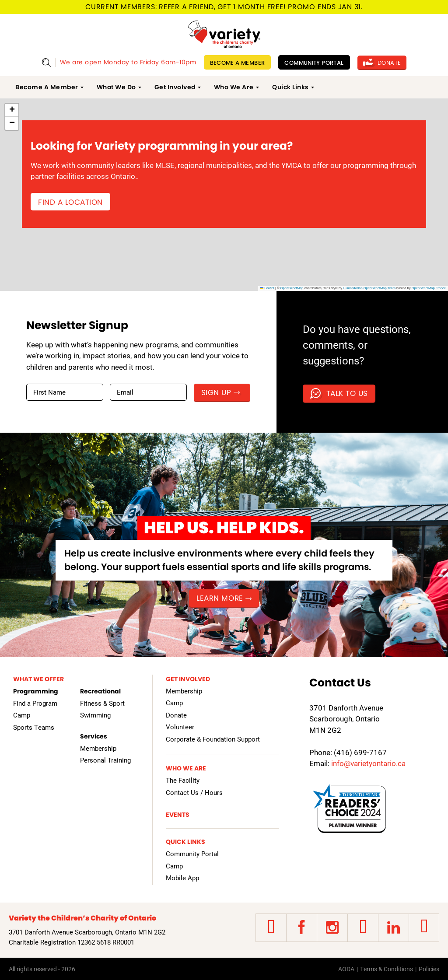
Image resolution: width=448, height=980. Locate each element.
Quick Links (290, 87)
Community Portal (314, 63)
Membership (98, 748)
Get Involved (175, 87)
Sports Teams (34, 727)
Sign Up (220, 392)
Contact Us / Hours (194, 792)
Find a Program (35, 703)
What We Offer (38, 679)
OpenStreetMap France (429, 288)
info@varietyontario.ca (368, 763)
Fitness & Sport (102, 703)
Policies (429, 969)
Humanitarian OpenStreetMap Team (369, 288)
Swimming (95, 715)
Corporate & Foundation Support (213, 739)
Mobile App (182, 878)
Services (94, 736)
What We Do (116, 87)
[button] (12, 110)
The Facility (183, 780)
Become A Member (238, 63)
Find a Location (70, 202)
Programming (36, 691)
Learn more (224, 598)
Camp (22, 715)
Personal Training (105, 760)
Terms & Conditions (387, 969)
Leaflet (267, 288)
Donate (382, 63)
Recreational (100, 691)
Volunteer (180, 727)
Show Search (46, 62)
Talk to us (339, 394)
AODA (346, 969)
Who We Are (234, 87)
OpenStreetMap (292, 288)
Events (178, 815)
